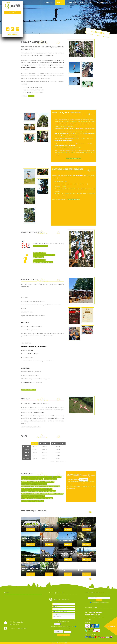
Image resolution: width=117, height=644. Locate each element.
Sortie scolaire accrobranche (55, 494)
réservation (31, 96)
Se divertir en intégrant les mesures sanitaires (34, 494)
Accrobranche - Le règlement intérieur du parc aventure (37, 498)
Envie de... (60, 3)
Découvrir (31, 529)
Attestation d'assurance (40, 253)
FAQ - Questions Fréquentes (93, 612)
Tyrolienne (49, 489)
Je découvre (49, 3)
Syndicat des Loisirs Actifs (40, 246)
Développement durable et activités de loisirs (34, 484)
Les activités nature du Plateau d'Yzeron (33, 501)
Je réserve (99, 3)
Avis (88, 620)
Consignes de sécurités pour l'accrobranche (34, 489)
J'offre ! (109, 3)
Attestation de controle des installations (44, 255)
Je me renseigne (86, 3)
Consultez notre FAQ (74, 199)
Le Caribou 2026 (26, 482)
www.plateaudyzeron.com (57, 643)
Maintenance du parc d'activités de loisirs (43, 482)
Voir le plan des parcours (73, 158)
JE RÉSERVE (84, 479)
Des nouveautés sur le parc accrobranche (33, 496)
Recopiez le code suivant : (63, 629)
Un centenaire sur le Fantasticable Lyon (32, 479)
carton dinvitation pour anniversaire (43, 262)
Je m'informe (72, 3)
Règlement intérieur (39, 257)
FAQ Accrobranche (50, 491)
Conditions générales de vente (94, 617)
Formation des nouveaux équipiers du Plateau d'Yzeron (37, 477)
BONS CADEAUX (13, 34)
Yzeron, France (13, 21)
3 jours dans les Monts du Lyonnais (50, 486)
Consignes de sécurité (39, 260)
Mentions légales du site (92, 615)
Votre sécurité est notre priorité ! (31, 486)
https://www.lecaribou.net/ (29, 390)
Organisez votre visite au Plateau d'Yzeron (33, 491)
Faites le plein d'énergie (50, 479)
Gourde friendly (57, 477)
